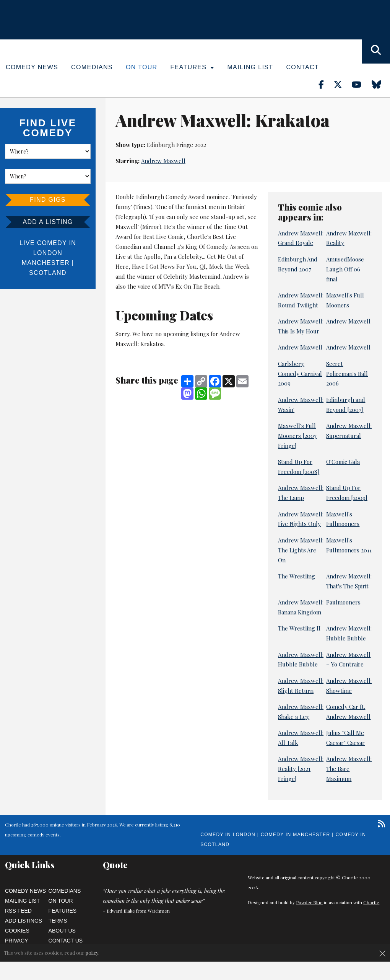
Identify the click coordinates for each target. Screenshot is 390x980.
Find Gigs (48, 200)
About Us (62, 931)
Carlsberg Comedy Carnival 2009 (300, 374)
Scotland (48, 273)
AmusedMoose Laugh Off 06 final (345, 269)
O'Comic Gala (343, 462)
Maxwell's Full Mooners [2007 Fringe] (297, 436)
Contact (302, 67)
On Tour (142, 67)
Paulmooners (343, 602)
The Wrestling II (299, 628)
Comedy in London (228, 835)
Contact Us (66, 941)
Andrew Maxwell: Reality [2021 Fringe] (301, 769)
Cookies (17, 931)
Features (193, 67)
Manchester (46, 263)
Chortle (371, 902)
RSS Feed (18, 911)
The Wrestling (297, 576)
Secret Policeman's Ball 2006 (347, 374)
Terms (58, 921)
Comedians (92, 67)
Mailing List (250, 67)
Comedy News (32, 67)
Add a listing (48, 222)
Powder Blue (309, 902)
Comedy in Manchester (296, 835)
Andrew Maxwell (163, 161)
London (48, 253)
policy (92, 953)
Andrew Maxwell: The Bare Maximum (349, 769)
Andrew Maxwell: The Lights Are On (301, 550)
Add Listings (24, 921)
